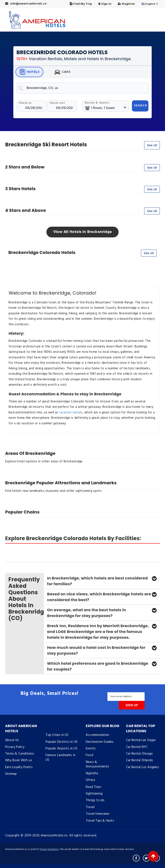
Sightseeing (94, 794)
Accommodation (98, 735)
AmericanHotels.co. (54, 836)
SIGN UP (132, 705)
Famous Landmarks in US (61, 757)
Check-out (57, 103)
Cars (62, 72)
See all (152, 145)
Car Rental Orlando (140, 760)
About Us (12, 740)
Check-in (25, 103)
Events (91, 749)
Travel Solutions (49, 849)
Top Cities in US (57, 735)
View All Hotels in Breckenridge (82, 232)
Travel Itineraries (98, 814)
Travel (90, 807)
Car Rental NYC (137, 747)
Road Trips (93, 787)
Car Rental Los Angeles (143, 767)
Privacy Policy (15, 747)
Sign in (105, 4)
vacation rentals (71, 413)
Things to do (95, 800)
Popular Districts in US (62, 742)
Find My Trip (81, 4)
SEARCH (141, 106)
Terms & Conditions (20, 754)
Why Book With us (19, 760)
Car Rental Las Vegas (141, 740)
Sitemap (11, 774)
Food (89, 755)
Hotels (29, 72)
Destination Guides (100, 742)
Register (126, 4)
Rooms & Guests (97, 103)
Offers (90, 780)
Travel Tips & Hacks (100, 821)
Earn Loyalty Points (19, 767)
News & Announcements (98, 764)
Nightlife (92, 773)
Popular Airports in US (61, 749)
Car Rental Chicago (140, 754)
